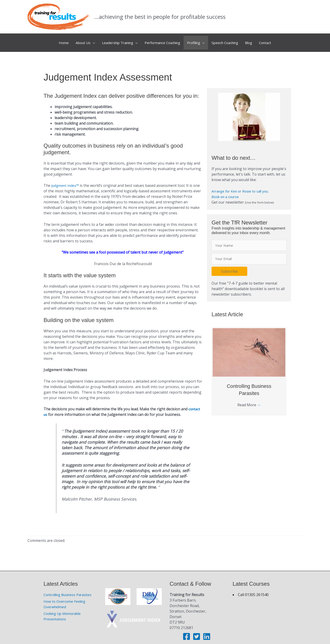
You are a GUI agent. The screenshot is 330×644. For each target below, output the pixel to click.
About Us (75, 41)
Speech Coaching (230, 41)
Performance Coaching (162, 41)
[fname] (249, 241)
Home (55, 41)
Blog (256, 41)
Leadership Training (113, 41)
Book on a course (227, 193)
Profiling (196, 41)
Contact (274, 41)
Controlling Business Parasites (70, 591)
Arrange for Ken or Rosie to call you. (243, 187)
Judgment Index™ (67, 182)
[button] (229, 268)
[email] (249, 255)
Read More (249, 401)
